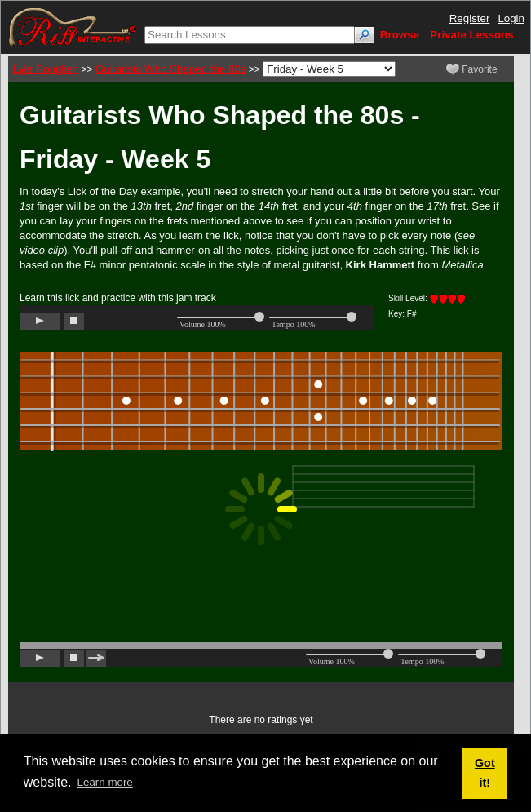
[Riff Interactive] (73, 27)
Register (470, 18)
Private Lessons (471, 35)
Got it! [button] (485, 773)
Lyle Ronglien (46, 69)
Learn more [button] (105, 782)
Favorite (472, 69)
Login (511, 18)
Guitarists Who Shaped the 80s (170, 69)
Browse (400, 35)
